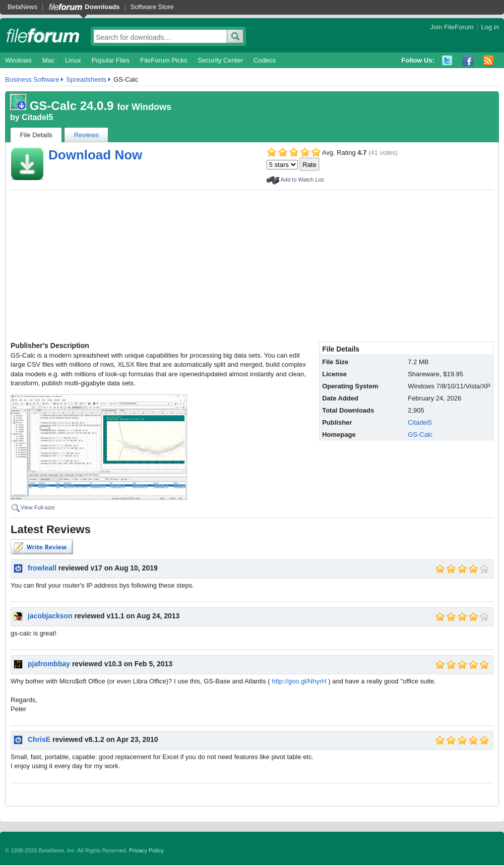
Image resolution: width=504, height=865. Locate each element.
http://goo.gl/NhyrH (299, 681)
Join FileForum (452, 27)
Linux (73, 60)
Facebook (468, 61)
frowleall (42, 568)
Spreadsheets (86, 79)
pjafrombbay (49, 664)
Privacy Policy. (147, 850)
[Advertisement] (252, 266)
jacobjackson (50, 616)
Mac (49, 60)
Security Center (220, 60)
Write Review (42, 547)
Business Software (32, 79)
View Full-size (38, 507)
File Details (36, 135)
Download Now (95, 155)
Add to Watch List (302, 180)
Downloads (102, 7)
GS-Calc (420, 435)
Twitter (447, 61)
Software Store (152, 7)
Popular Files (110, 60)
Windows (18, 60)
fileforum (43, 35)
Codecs (265, 60)
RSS (489, 61)
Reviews (86, 135)
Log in (490, 27)
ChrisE (39, 739)
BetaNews (22, 7)
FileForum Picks (164, 60)
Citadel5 (37, 117)
